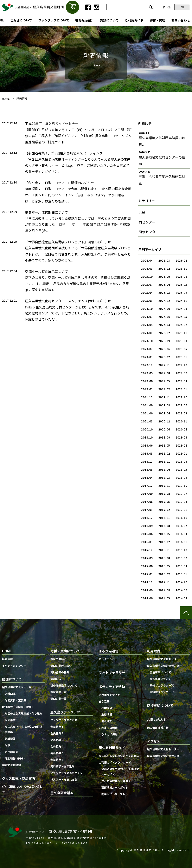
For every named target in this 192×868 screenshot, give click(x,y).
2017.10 (181, 486)
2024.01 (147, 333)
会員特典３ (57, 740)
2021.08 (164, 405)
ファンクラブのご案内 (64, 720)
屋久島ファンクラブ (65, 712)
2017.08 (164, 494)
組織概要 (10, 739)
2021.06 (147, 413)
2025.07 (147, 285)
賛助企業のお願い (61, 666)
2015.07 (181, 558)
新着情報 (22, 98)
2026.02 (181, 261)
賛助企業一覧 (58, 699)
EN (182, 7)
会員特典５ (57, 753)
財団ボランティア (109, 695)
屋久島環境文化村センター (163, 659)
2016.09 (147, 526)
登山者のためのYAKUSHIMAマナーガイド (120, 772)
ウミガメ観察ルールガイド (117, 781)
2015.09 (147, 558)
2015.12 (147, 550)
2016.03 (147, 542)
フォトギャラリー (112, 672)
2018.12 (147, 462)
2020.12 (164, 421)
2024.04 (147, 325)
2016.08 (164, 526)
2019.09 (164, 437)
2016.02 (164, 542)
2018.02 (181, 478)
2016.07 (181, 526)
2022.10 (181, 365)
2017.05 (164, 502)
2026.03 (164, 261)
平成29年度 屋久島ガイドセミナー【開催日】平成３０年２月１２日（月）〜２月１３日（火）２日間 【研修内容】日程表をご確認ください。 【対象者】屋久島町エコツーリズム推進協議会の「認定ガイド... (78, 133)
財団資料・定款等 (15, 700)
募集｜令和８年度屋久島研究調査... (162, 180)
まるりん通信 (109, 651)
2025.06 (164, 285)
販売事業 (10, 720)
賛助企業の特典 (60, 672)
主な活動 (104, 701)
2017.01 (181, 510)
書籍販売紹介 (85, 20)
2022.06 (147, 381)
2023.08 (181, 341)
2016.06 (147, 534)
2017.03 (147, 510)
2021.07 (181, 405)
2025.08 (181, 277)
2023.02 (164, 357)
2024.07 (147, 317)
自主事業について (160, 672)
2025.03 (164, 293)
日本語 (167, 7)
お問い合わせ (181, 20)
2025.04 (147, 293)
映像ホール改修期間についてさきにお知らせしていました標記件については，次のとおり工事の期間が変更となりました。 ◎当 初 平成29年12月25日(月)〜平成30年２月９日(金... (78, 221)
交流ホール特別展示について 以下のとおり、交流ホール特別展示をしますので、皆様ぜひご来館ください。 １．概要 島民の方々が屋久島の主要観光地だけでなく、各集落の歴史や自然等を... (78, 281)
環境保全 (107, 708)
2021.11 (164, 397)
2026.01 (147, 269)
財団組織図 (11, 752)
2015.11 (164, 550)
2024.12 (164, 301)
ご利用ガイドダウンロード (115, 762)
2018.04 (147, 478)
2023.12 (164, 333)
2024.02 (181, 325)
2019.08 (181, 437)
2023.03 (147, 357)
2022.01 (181, 389)
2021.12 (147, 397)
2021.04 (164, 413)
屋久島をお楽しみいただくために (119, 756)
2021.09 (147, 405)
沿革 (7, 745)
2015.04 (181, 566)
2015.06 (147, 566)
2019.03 (147, 453)
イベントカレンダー (14, 666)
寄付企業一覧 (58, 692)
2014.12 (147, 582)
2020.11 (181, 421)
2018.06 (164, 470)
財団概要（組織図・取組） (18, 707)
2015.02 (164, 574)
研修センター (149, 232)
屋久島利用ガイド (112, 748)
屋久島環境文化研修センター (164, 666)
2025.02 (181, 293)
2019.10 (147, 437)
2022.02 (164, 389)
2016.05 (164, 534)
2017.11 (164, 486)
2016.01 (181, 542)
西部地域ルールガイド (115, 787)
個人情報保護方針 (158, 728)
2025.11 (181, 269)
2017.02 (164, 510)
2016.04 (181, 534)
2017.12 (147, 486)
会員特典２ (57, 733)
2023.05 (181, 349)
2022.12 (147, 365)
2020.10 (147, 429)
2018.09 (181, 462)
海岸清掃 (107, 715)
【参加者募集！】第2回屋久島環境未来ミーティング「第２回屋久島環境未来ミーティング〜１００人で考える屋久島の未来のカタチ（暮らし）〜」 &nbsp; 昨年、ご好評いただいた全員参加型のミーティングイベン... (78, 162)
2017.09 (147, 494)
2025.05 (181, 285)
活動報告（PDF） (15, 758)
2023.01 (181, 357)
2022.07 (181, 373)
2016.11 (164, 518)
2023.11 (181, 333)
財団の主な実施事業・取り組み (24, 713)
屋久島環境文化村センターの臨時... (162, 160)
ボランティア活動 (112, 687)
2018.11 (164, 462)
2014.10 (181, 582)
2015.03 (147, 574)
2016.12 (147, 518)
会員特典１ (57, 727)
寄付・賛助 (157, 20)
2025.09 (164, 277)
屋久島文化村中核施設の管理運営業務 (24, 729)
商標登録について (160, 705)
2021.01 (147, 421)
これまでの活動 (108, 728)
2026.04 (147, 261)
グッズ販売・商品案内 (19, 778)
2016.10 (181, 518)
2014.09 (147, 590)
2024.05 (181, 317)
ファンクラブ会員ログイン (66, 773)
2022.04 (181, 381)
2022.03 (147, 389)
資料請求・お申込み (62, 766)
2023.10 (147, 341)
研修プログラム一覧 (162, 685)
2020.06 (164, 429)
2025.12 (164, 269)
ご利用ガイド (134, 20)
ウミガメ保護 (109, 734)
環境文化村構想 (11, 765)
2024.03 (164, 325)
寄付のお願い (58, 659)
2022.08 (164, 373)
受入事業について (160, 679)
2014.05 (164, 598)
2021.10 (181, 397)
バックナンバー (108, 659)
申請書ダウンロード (162, 692)
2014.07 (181, 590)
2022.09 (147, 373)
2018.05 (181, 470)
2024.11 (181, 301)
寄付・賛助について (65, 651)
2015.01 (181, 574)
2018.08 (147, 470)
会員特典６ (57, 760)
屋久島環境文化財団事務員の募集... (162, 141)
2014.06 (147, 598)
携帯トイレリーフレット (116, 794)
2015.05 (164, 566)
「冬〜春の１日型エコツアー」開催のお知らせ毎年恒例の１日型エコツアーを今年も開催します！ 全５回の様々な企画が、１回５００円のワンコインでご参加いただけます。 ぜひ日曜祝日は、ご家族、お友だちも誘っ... (78, 192)
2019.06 (147, 445)
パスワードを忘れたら (64, 779)
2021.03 (181, 413)
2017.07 (181, 494)
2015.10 (181, 550)
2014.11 (164, 582)
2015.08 (164, 558)
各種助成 (10, 694)
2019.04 (181, 445)
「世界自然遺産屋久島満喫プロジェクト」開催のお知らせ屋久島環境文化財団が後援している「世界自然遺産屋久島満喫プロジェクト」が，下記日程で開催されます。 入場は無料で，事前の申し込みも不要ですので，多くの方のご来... (78, 251)
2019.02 (164, 453)
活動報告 (56, 679)
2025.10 (147, 277)
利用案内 (154, 651)
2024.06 (164, 317)
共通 (142, 212)
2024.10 (147, 309)
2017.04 (181, 502)
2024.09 (164, 309)
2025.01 (147, 301)
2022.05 (164, 381)
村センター (147, 222)
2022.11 (164, 365)
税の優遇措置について (64, 685)
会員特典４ (57, 746)
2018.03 (164, 478)
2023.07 (147, 349)
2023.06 (164, 349)
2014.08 (164, 590)
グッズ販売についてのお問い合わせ (22, 789)
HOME (6, 98)
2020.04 (181, 429)
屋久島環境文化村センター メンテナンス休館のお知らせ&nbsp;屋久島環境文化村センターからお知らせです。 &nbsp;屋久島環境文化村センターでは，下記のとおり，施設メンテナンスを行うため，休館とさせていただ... (78, 310)
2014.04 (181, 598)
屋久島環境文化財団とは (17, 687)
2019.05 (164, 445)
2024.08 (181, 309)
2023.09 (164, 341)
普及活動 (107, 721)
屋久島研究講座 (62, 793)
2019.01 (181, 453)
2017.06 (147, 502)
